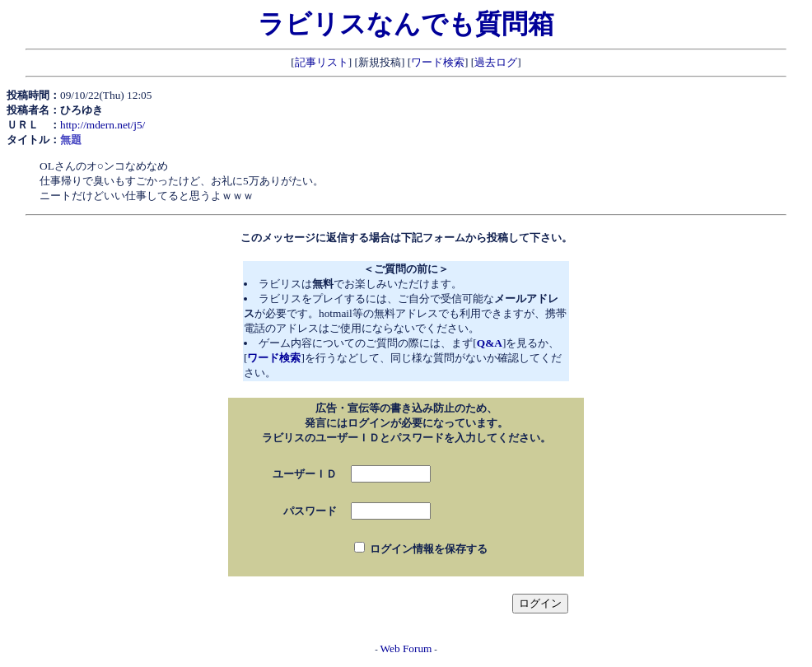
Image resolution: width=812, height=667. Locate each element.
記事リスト (322, 62)
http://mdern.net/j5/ (103, 125)
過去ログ (496, 62)
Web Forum (406, 648)
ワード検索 (438, 62)
